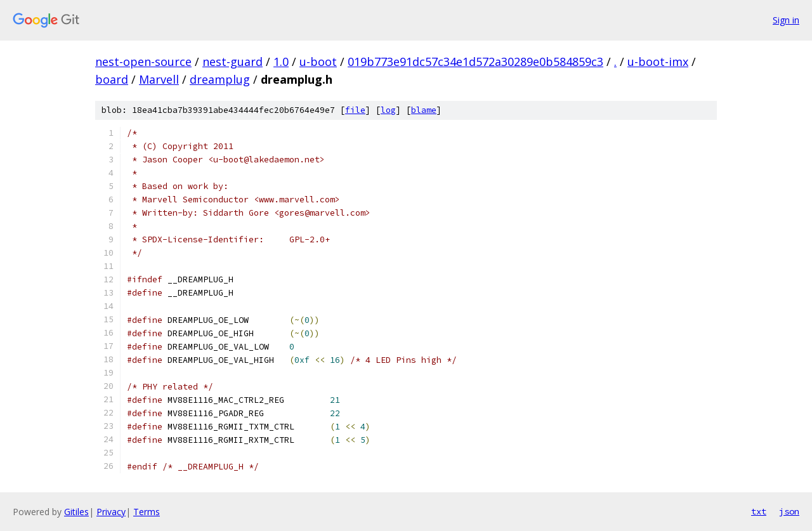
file (355, 110)
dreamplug (220, 79)
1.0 (281, 62)
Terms (147, 512)
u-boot (318, 62)
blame (424, 110)
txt (759, 511)
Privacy (111, 512)
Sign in (786, 20)
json (789, 511)
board (112, 79)
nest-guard (232, 62)
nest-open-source (143, 62)
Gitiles (76, 512)
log (388, 110)
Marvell (159, 79)
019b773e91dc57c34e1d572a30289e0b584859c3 (475, 62)
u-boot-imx (658, 62)
